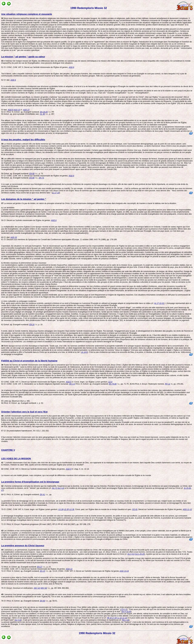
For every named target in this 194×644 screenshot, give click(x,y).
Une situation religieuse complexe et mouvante (27, 14)
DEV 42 (37, 588)
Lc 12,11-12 (122, 618)
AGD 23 (17, 110)
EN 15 (43, 571)
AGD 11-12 (187, 509)
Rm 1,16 (125, 620)
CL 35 (42, 114)
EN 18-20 (44, 112)
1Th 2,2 (124, 609)
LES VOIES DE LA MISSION (16, 458)
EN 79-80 (113, 384)
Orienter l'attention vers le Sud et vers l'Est (24, 412)
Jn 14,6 (84, 352)
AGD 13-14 (124, 571)
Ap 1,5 (55, 488)
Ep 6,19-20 (126, 611)
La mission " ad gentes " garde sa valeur (23, 57)
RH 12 (168, 384)
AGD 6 (71, 67)
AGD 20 (14, 237)
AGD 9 (69, 469)
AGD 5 (69, 382)
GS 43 (135, 509)
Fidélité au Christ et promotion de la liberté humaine (29, 361)
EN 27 (40, 567)
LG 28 (61, 509)
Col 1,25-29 (140, 554)
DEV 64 (44, 588)
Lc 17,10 (56, 193)
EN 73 (41, 178)
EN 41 (42, 495)
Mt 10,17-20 (112, 618)
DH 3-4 (72, 384)
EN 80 (32, 174)
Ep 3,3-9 (131, 554)
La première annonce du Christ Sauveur (23, 546)
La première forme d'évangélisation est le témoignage (30, 482)
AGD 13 (69, 569)
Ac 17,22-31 (159, 303)
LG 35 (66, 509)
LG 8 (110, 382)
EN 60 (43, 601)
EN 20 (32, 325)
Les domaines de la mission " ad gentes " (24, 199)
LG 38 (72, 509)
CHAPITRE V (8, 450)
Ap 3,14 (61, 488)
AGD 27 (26, 110)
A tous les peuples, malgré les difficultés (23, 140)
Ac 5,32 (18, 620)
